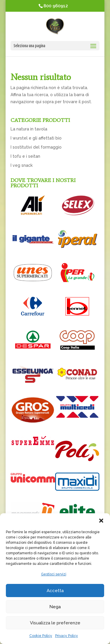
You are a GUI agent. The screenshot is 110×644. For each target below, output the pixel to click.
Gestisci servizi (54, 574)
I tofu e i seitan (25, 156)
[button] (101, 521)
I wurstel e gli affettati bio (36, 138)
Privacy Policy (67, 636)
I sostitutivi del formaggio (36, 147)
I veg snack (22, 165)
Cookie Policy (41, 636)
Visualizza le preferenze (55, 623)
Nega (55, 607)
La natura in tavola (29, 129)
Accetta (55, 591)
